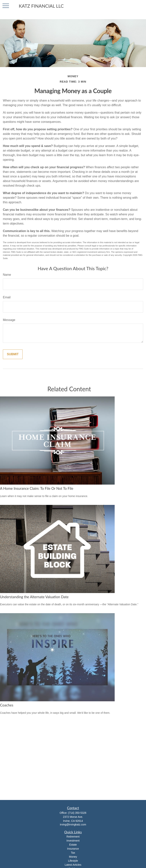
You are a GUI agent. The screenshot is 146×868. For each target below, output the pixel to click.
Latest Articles (73, 865)
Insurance (73, 849)
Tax (73, 853)
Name (7, 275)
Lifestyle (73, 861)
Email (7, 297)
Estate (73, 845)
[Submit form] (13, 354)
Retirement (73, 837)
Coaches (7, 705)
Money (73, 857)
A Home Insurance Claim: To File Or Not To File (37, 488)
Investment (73, 841)
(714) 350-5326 (77, 813)
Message (9, 320)
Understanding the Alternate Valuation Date (34, 597)
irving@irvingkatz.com (73, 825)
